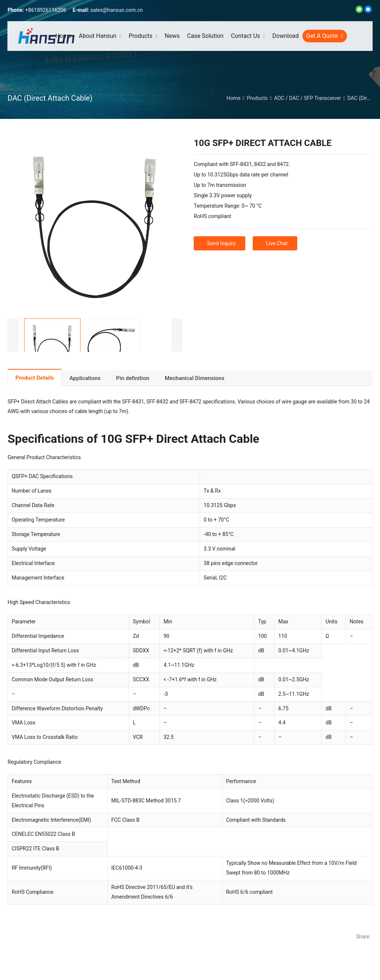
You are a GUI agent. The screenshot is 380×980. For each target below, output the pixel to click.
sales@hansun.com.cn (117, 10)
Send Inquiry (221, 243)
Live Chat (277, 243)
